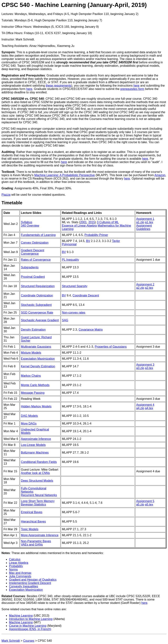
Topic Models (30, 529)
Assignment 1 (145, 219)
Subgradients (30, 267)
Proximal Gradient (33, 277)
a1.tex (149, 222)
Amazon (160, 175)
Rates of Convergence (36, 260)
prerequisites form (132, 89)
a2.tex (149, 288)
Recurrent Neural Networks (39, 495)
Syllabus (27, 222)
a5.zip (140, 504)
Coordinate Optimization (37, 295)
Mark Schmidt (11, 641)
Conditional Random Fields (39, 462)
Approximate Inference (36, 439)
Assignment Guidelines (144, 227)
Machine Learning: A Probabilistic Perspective (65, 175)
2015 (92, 222)
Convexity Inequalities (24, 586)
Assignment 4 (145, 405)
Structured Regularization (38, 286)
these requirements (59, 86)
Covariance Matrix (91, 330)
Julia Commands (20, 576)
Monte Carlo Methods (35, 385)
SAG (65, 320)
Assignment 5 (145, 501)
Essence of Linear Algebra (79, 226)
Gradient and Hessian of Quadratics (33, 580)
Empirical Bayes (32, 512)
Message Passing (33, 393)
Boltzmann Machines (35, 453)
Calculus (15, 559)
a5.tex (149, 504)
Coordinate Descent (86, 295)
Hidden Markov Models (36, 406)
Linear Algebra (19, 563)
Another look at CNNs (35, 473)
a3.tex (149, 368)
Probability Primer (96, 235)
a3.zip (140, 368)
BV (88, 241)
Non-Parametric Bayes (36, 541)
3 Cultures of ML (108, 222)
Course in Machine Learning (28, 626)
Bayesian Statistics (33, 504)
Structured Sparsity (75, 286)
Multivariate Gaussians (36, 347)
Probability (16, 566)
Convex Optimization (35, 243)
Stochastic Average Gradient (40, 320)
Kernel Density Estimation (38, 366)
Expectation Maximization (38, 359)
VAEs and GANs (32, 545)
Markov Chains (31, 376)
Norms (13, 569)
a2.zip (140, 288)
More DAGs (29, 423)
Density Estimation (33, 330)
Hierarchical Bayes (33, 522)
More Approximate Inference (40, 535)
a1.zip (140, 222)
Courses (29, 641)
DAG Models (29, 416)
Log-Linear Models (33, 445)
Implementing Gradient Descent (30, 583)
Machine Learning (21, 616)
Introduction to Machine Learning (31, 619)
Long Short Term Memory (38, 501)
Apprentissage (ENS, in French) (30, 629)
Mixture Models (31, 353)
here (136, 86)
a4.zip (140, 408)
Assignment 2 (145, 284)
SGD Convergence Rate (37, 313)
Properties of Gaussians (111, 347)
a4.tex (149, 408)
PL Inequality (70, 260)
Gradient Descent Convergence (33, 252)
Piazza (6, 195)
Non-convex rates (74, 313)
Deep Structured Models (37, 481)
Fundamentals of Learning (38, 235)
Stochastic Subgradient (36, 305)
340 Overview (30, 226)
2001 (83, 222)
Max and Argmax (20, 573)
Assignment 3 (145, 365)
